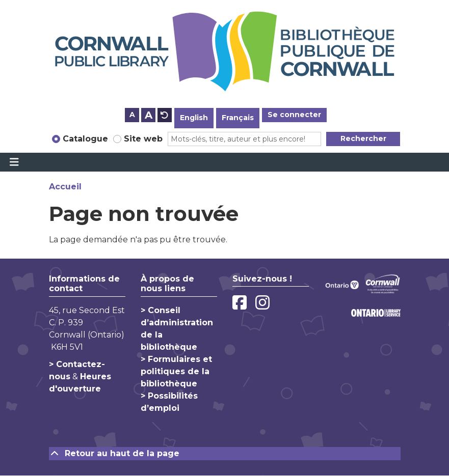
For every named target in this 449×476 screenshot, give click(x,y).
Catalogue (85, 139)
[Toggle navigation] (14, 162)
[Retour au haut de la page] (225, 454)
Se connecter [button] (294, 115)
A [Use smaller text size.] (132, 115)
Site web (143, 139)
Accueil (65, 187)
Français (238, 118)
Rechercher (363, 138)
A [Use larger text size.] (149, 115)
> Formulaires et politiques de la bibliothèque (176, 371)
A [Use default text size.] (165, 115)
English (194, 118)
